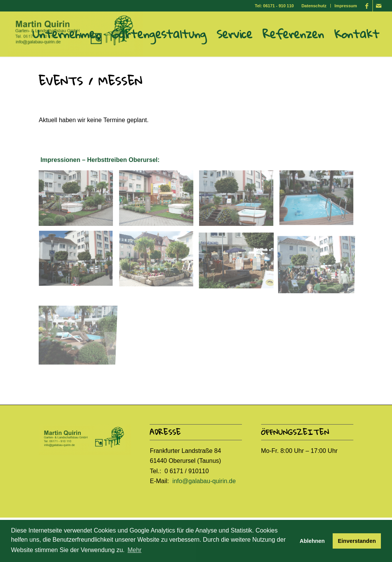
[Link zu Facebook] (367, 6)
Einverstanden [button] (357, 541)
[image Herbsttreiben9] (79, 323)
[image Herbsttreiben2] (159, 201)
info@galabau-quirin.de (204, 481)
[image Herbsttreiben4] (319, 201)
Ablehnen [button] (312, 541)
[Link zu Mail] (379, 6)
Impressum (346, 6)
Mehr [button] (134, 550)
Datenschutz (314, 6)
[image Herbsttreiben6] (159, 262)
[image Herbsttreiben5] (79, 262)
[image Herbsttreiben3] (239, 201)
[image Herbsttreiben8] (319, 262)
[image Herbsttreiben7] (239, 262)
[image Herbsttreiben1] (79, 201)
